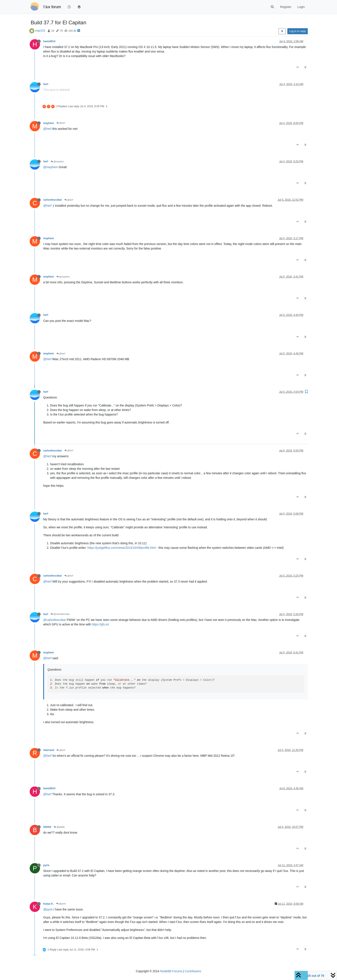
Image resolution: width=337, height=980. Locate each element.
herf (46, 84)
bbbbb (47, 827)
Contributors (193, 971)
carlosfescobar (53, 200)
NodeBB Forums (171, 971)
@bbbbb (59, 827)
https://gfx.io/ (100, 624)
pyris (46, 865)
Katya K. (48, 904)
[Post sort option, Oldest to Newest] (282, 31)
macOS (40, 31)
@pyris (61, 904)
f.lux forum (52, 7)
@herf (61, 123)
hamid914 (49, 41)
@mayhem (57, 162)
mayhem (49, 123)
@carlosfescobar (60, 614)
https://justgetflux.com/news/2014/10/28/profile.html (122, 548)
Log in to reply (298, 31)
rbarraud (49, 750)
